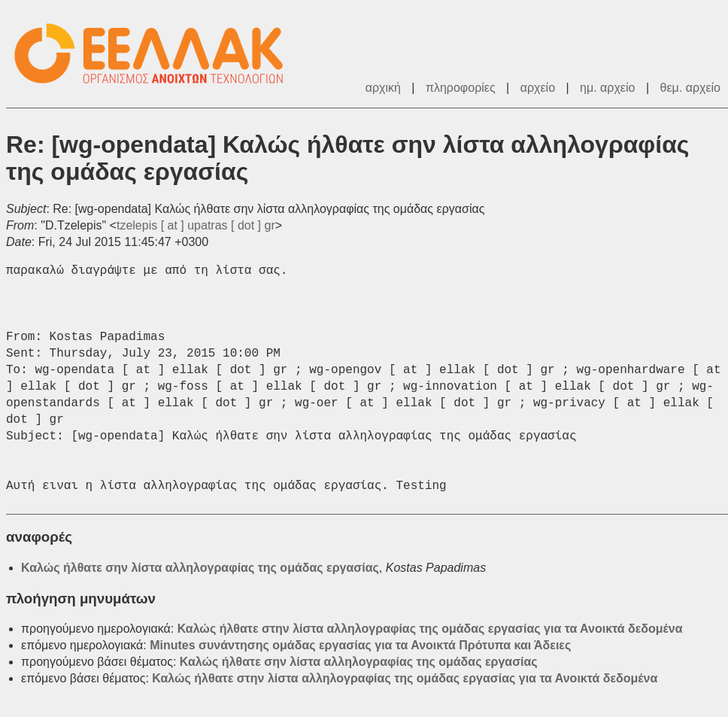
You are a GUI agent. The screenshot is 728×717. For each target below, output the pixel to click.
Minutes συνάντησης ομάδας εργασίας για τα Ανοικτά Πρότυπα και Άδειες (360, 645)
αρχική (383, 88)
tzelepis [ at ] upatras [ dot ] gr (196, 225)
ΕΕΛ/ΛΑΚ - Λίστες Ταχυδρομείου (156, 54)
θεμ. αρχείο (690, 88)
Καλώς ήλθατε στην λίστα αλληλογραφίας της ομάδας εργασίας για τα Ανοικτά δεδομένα (430, 629)
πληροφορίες (461, 88)
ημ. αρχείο (607, 88)
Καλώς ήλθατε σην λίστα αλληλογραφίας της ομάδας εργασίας (200, 568)
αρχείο (538, 88)
